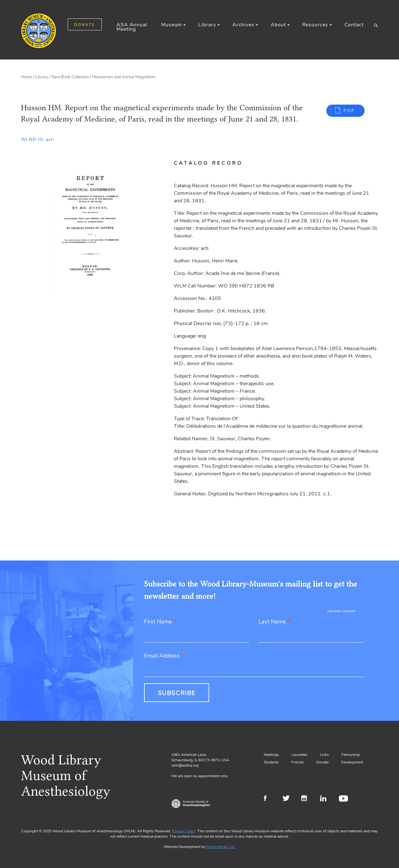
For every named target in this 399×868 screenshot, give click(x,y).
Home (26, 77)
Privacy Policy (184, 831)
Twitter (288, 799)
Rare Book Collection (70, 77)
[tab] (216, 163)
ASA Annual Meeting (132, 27)
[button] (376, 25)
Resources (315, 25)
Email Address (165, 656)
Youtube (344, 799)
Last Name (275, 622)
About (278, 25)
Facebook (269, 799)
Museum (172, 25)
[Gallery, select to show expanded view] (90, 226)
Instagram (307, 799)
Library (207, 25)
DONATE (85, 25)
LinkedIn (326, 799)
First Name (161, 622)
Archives (243, 25)
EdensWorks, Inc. (221, 847)
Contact (354, 25)
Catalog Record (208, 163)
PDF (349, 111)
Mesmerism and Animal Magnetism (124, 77)
